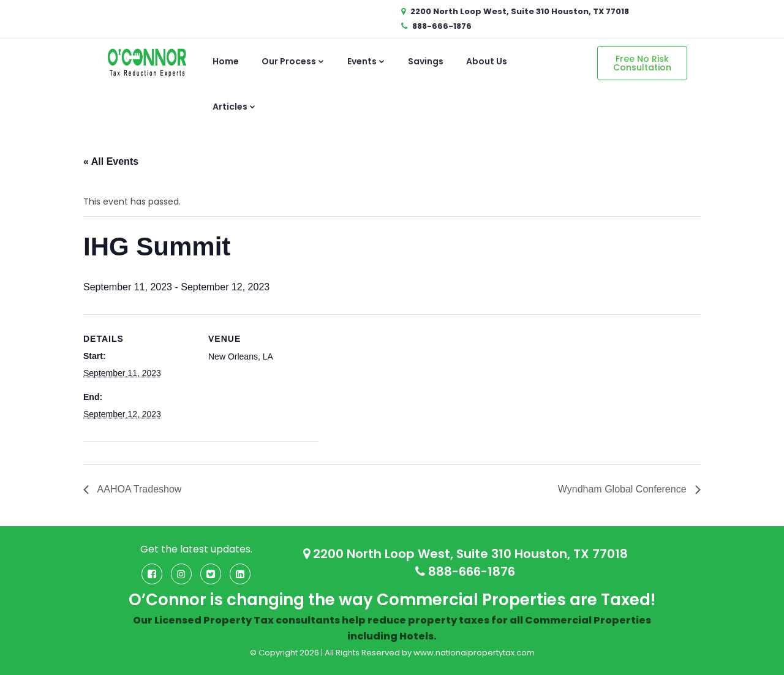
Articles (234, 107)
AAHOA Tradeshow (138, 489)
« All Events (111, 161)
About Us (487, 61)
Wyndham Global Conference (624, 489)
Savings (426, 61)
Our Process (293, 61)
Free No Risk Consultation (642, 63)
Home (226, 61)
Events (366, 61)
